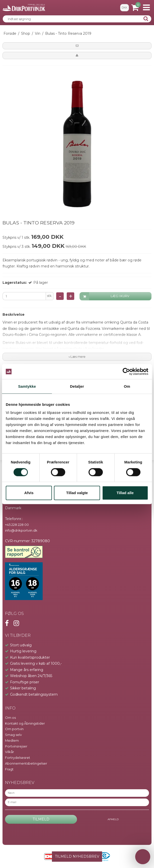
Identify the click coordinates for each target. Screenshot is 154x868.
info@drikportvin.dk (21, 530)
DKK (124, 8)
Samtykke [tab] (27, 386)
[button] (77, 46)
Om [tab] (127, 386)
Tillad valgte (77, 493)
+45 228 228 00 (17, 525)
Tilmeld (41, 819)
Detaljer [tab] (77, 386)
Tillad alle (125, 493)
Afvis (29, 493)
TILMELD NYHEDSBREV (77, 856)
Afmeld (113, 819)
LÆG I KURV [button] (105, 296)
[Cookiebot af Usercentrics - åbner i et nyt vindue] (126, 372)
